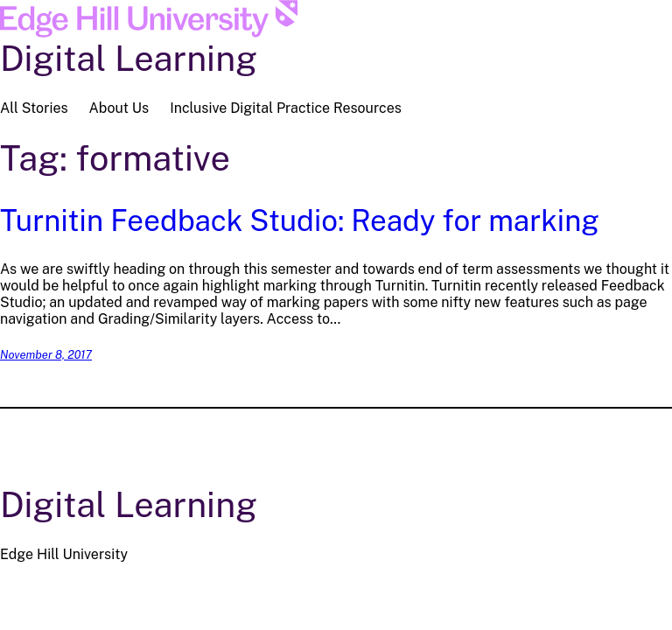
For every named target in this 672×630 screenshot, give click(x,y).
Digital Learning (129, 58)
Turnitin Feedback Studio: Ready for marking (300, 220)
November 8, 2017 (46, 355)
